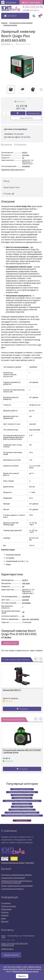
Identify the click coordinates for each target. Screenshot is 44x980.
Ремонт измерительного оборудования (17, 886)
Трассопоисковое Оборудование (22, 813)
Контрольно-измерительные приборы (16, 875)
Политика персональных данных (13, 863)
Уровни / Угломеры (22, 807)
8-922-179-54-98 (8, 943)
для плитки (34, 619)
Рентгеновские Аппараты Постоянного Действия (22, 816)
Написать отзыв (10, 643)
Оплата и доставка (9, 906)
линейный (26, 166)
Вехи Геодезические (22, 789)
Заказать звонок (11, 955)
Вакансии (5, 921)
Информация (6, 909)
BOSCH (25, 152)
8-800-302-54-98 (8, 945)
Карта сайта (30, 863)
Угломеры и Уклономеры (22, 810)
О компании (6, 903)
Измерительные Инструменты (22, 792)
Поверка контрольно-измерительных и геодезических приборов (17, 882)
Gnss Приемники (22, 804)
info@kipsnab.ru (25, 10)
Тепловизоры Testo (22, 795)
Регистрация (35, 2)
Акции (3, 918)
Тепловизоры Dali (22, 798)
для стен (26, 619)
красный (25, 600)
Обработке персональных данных (26, 972)
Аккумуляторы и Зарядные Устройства (22, 801)
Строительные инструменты (12, 889)
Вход (26, 2)
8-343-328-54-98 (33, 7)
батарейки (26, 603)
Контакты (5, 912)
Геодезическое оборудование (13, 878)
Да (23, 158)
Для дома (26, 155)
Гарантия (5, 915)
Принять (22, 976)
